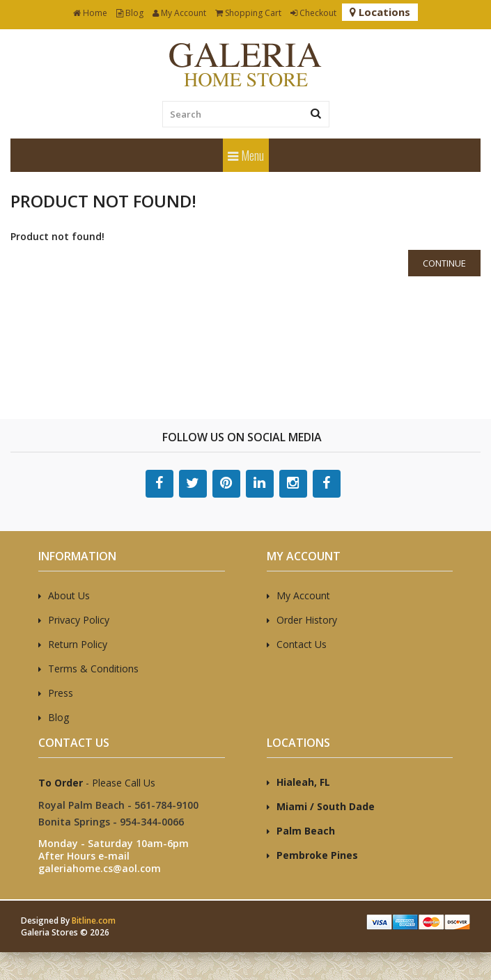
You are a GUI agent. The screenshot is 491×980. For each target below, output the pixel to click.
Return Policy (78, 644)
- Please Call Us (97, 783)
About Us (69, 595)
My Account (179, 13)
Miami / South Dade (326, 806)
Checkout (313, 13)
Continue (444, 263)
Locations (380, 12)
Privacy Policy (79, 620)
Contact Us (302, 644)
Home (90, 13)
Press (61, 693)
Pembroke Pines (317, 855)
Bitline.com (94, 920)
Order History (307, 620)
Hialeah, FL (303, 782)
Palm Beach (306, 831)
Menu (246, 155)
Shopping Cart (248, 13)
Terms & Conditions (93, 669)
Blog (130, 13)
